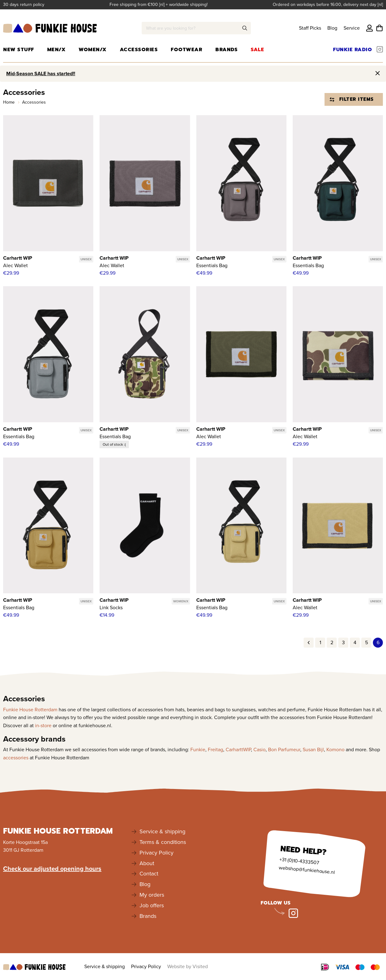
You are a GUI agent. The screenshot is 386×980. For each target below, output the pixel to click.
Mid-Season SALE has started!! (41, 73)
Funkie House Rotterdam (30, 710)
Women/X (93, 50)
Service (352, 28)
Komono (335, 750)
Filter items (352, 99)
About (147, 863)
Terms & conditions (163, 842)
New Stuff (19, 50)
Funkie (198, 750)
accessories (16, 758)
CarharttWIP (238, 750)
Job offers (152, 905)
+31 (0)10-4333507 (299, 861)
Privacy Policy (156, 853)
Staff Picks (310, 28)
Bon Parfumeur (284, 750)
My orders (152, 895)
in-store (43, 725)
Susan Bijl (313, 750)
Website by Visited (188, 966)
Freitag (215, 750)
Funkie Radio (352, 50)
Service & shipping (162, 831)
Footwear (186, 50)
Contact (149, 874)
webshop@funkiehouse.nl (307, 870)
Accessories (139, 50)
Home (10, 102)
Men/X (56, 50)
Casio (259, 750)
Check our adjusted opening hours (52, 869)
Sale (257, 50)
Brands (226, 50)
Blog (332, 28)
